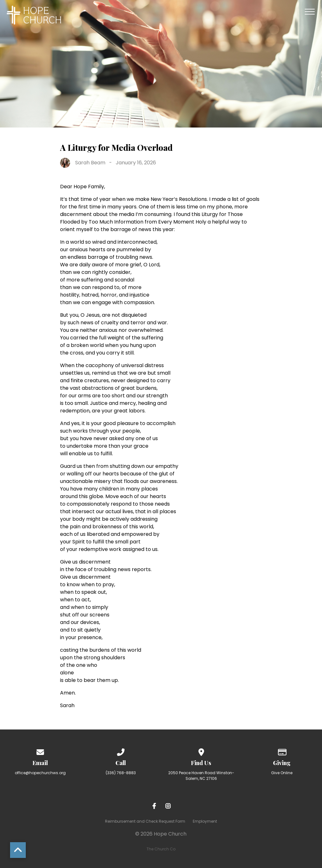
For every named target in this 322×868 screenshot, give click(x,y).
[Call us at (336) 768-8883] (121, 751)
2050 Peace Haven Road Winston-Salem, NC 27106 (201, 776)
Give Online (282, 773)
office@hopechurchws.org (40, 773)
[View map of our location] (201, 751)
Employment (205, 821)
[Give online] (282, 751)
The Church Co (161, 849)
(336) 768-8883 (121, 773)
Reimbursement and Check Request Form (145, 821)
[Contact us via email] (40, 751)
